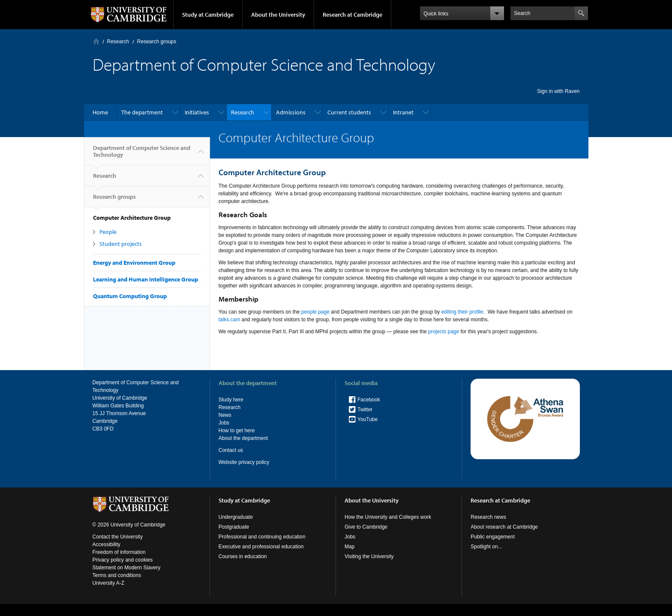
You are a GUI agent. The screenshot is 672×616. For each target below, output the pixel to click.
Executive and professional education (261, 547)
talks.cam (229, 320)
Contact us (231, 450)
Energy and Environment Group (134, 263)
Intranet (403, 112)
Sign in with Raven (558, 91)
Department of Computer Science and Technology (142, 155)
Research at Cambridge (352, 15)
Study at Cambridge (208, 15)
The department (142, 112)
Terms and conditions (117, 575)
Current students (349, 112)
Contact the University (118, 537)
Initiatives (197, 112)
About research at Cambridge (504, 527)
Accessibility (106, 544)
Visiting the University (369, 556)
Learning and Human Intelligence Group (145, 279)
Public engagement (493, 537)
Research (118, 42)
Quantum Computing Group (130, 296)
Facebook (369, 400)
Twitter (365, 410)
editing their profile (462, 312)
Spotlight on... (486, 547)
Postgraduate (234, 527)
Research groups (157, 42)
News (225, 415)
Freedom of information (119, 552)
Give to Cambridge (366, 527)
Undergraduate (236, 517)
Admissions (291, 112)
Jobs (224, 423)
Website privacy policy (244, 462)
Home (96, 41)
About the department (243, 438)
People (108, 232)
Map (349, 547)
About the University (278, 15)
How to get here (237, 431)
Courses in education (243, 556)
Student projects (121, 244)
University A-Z (109, 583)
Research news (488, 517)
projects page (444, 332)
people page (315, 312)
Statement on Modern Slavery (127, 568)
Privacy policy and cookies (123, 560)
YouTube (367, 419)
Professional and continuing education (262, 537)
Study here (231, 400)
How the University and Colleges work (388, 517)
